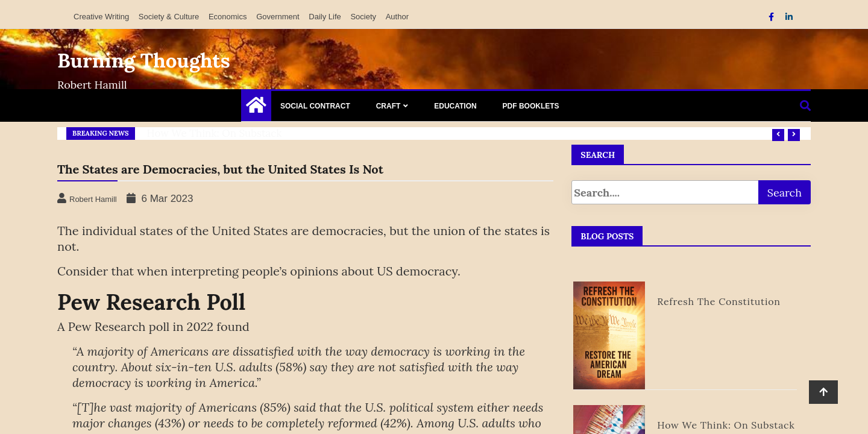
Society (363, 17)
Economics (228, 17)
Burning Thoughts (144, 60)
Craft (388, 106)
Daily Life (325, 17)
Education (455, 106)
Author (397, 17)
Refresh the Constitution (719, 301)
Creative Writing (101, 17)
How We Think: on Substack (215, 133)
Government (278, 17)
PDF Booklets (531, 106)
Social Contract (315, 106)
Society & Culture (169, 17)
